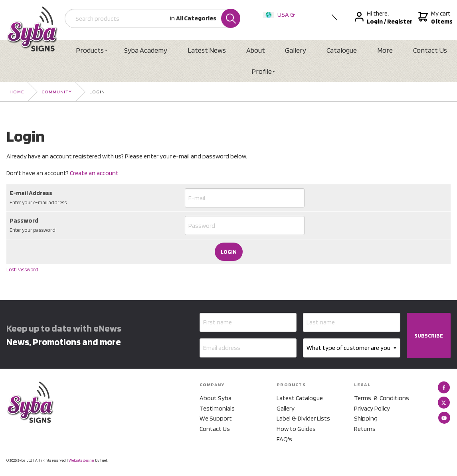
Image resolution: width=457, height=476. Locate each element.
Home (17, 92)
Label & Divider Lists (303, 418)
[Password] (245, 225)
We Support (216, 418)
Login (97, 92)
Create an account (94, 173)
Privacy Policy (372, 408)
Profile (262, 71)
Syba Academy (146, 50)
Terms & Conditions (382, 398)
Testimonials (217, 408)
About (256, 50)
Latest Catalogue (300, 398)
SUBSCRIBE (429, 336)
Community (57, 92)
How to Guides (296, 429)
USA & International (281, 20)
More (385, 50)
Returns (365, 429)
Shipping (366, 418)
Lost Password (22, 270)
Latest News (207, 50)
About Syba (216, 398)
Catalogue (342, 50)
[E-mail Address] (245, 198)
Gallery (296, 50)
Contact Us (430, 50)
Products (90, 50)
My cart (434, 18)
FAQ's (284, 439)
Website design (81, 460)
